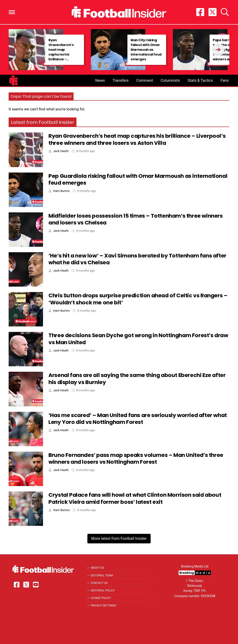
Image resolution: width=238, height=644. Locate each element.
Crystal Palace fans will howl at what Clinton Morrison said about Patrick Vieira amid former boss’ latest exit (135, 498)
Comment (145, 80)
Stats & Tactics (200, 80)
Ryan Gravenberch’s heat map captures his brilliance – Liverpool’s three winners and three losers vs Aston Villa (137, 139)
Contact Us (99, 583)
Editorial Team (102, 575)
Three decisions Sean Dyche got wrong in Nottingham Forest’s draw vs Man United (138, 339)
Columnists (170, 80)
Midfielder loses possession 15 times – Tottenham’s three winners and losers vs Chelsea (135, 219)
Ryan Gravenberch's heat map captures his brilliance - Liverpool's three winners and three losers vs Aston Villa (65, 57)
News (100, 80)
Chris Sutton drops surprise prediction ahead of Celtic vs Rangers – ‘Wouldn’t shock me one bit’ (138, 299)
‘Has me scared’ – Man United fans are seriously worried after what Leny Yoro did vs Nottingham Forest (138, 419)
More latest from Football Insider (119, 538)
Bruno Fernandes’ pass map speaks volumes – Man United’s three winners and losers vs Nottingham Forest (136, 458)
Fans (225, 80)
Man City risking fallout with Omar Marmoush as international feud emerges (146, 50)
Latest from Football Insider (43, 122)
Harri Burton (61, 191)
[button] (12, 12)
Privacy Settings (103, 605)
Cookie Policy (101, 598)
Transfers (121, 80)
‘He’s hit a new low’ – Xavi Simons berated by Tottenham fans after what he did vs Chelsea (137, 259)
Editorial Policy (103, 590)
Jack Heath (61, 151)
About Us (97, 568)
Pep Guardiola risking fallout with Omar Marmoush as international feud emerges (138, 179)
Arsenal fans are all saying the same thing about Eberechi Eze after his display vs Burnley (137, 379)
